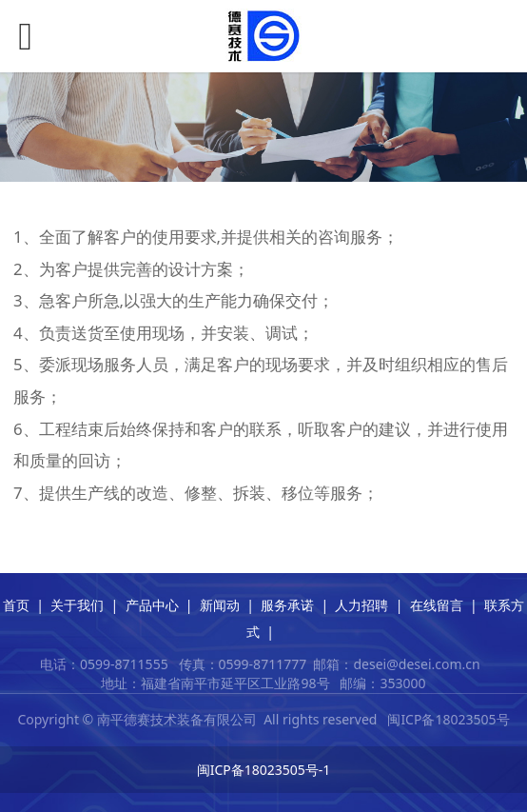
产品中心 (152, 605)
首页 (16, 605)
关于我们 (77, 605)
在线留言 (437, 605)
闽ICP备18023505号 (448, 719)
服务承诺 (287, 605)
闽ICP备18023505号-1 (264, 770)
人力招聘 (361, 605)
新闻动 (220, 605)
